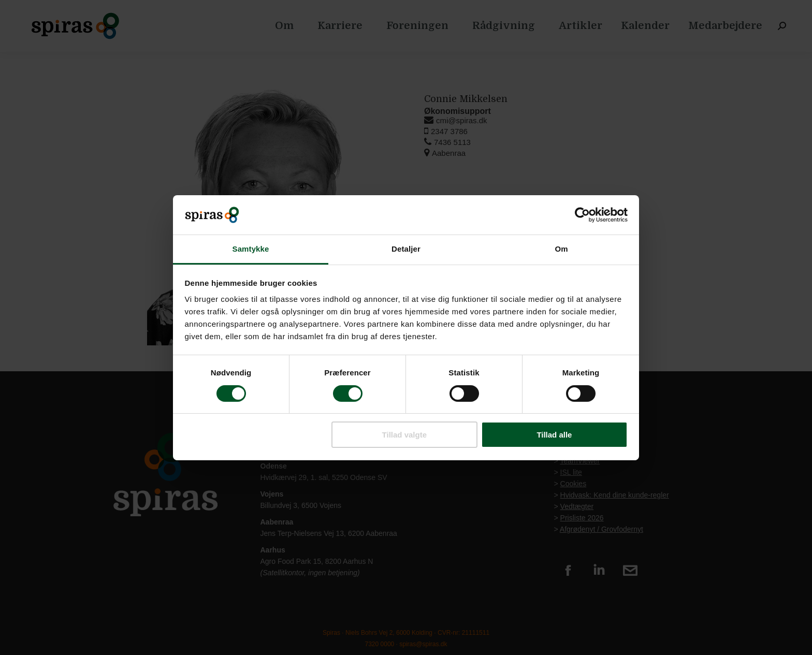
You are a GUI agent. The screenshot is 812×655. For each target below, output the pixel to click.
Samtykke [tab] (251, 249)
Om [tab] (561, 249)
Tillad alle (554, 435)
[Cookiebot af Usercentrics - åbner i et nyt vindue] (582, 215)
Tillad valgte (404, 435)
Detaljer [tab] (406, 249)
